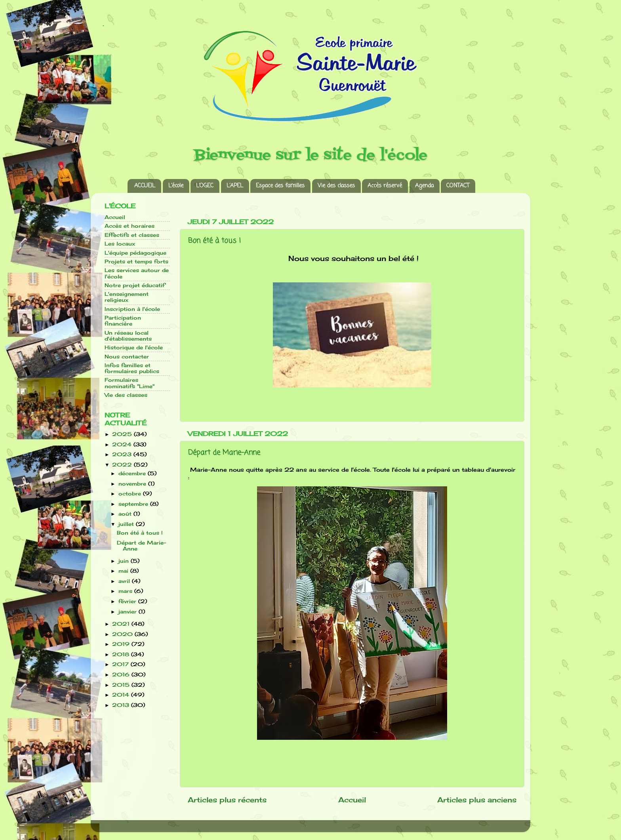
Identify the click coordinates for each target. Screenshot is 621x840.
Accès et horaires (130, 226)
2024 (123, 445)
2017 (121, 664)
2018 (122, 654)
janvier (129, 612)
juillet (127, 524)
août (126, 514)
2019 (122, 644)
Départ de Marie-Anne (224, 453)
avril (125, 581)
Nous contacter (127, 357)
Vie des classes (336, 186)
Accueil (352, 800)
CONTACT (458, 186)
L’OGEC (205, 186)
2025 (123, 434)
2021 (122, 624)
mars (126, 591)
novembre (133, 484)
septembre (134, 504)
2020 (123, 634)
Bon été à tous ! (214, 241)
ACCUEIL (145, 186)
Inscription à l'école (132, 309)
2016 (122, 675)
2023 (123, 454)
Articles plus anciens (477, 800)
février (128, 601)
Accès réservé (385, 186)
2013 (122, 705)
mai (124, 571)
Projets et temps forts (136, 262)
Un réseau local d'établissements (128, 336)
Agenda (424, 186)
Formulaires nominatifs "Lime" (130, 383)
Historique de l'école (134, 348)
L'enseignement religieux (127, 297)
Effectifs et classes (132, 235)
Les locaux (120, 244)
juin (125, 561)
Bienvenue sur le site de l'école (311, 155)
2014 (122, 695)
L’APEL (235, 186)
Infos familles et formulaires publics (132, 368)
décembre (133, 473)
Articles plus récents (227, 800)
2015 (122, 685)
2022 (123, 465)
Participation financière (123, 321)
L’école (176, 186)
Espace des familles (280, 186)
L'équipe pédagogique (135, 253)
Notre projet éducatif (135, 285)
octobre (131, 494)
